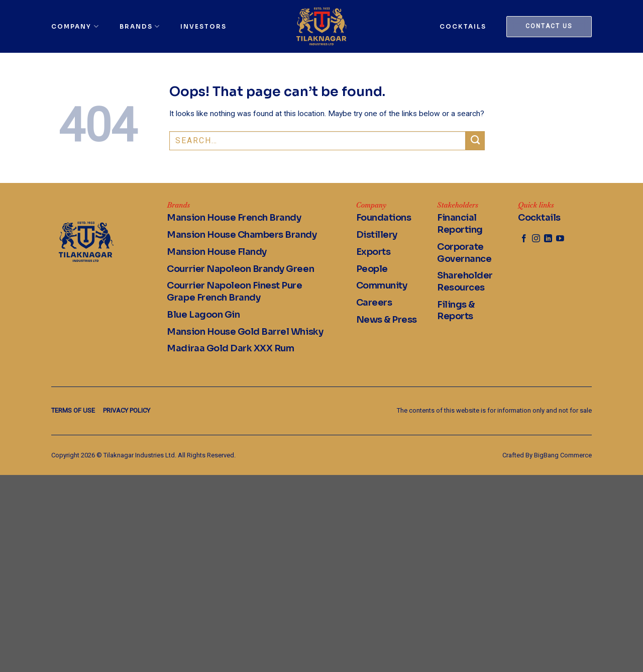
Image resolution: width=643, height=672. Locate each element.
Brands (140, 26)
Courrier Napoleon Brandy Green (240, 269)
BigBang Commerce (563, 455)
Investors (203, 26)
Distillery (377, 235)
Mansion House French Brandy (234, 218)
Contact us (549, 26)
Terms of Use (73, 410)
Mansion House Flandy (217, 252)
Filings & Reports (456, 311)
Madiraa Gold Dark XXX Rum (230, 348)
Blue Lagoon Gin (203, 315)
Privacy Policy (127, 410)
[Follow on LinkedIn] (548, 239)
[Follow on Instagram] (536, 239)
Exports (373, 252)
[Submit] (475, 141)
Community (382, 285)
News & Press (387, 320)
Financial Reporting (460, 224)
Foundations (384, 218)
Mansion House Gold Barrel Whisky (245, 332)
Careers (374, 303)
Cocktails (463, 26)
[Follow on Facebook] (524, 239)
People (372, 269)
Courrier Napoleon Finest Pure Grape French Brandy (234, 292)
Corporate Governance (464, 253)
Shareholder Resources (465, 281)
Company (75, 26)
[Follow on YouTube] (560, 239)
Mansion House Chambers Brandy (242, 235)
